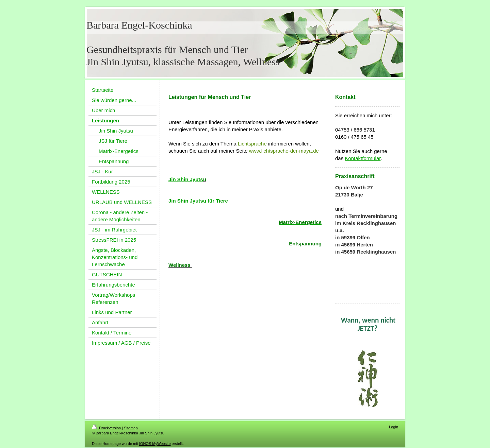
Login (394, 427)
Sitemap (131, 428)
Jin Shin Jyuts (186, 179)
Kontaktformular (363, 158)
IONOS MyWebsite (155, 444)
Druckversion (107, 428)
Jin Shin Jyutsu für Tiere (198, 201)
